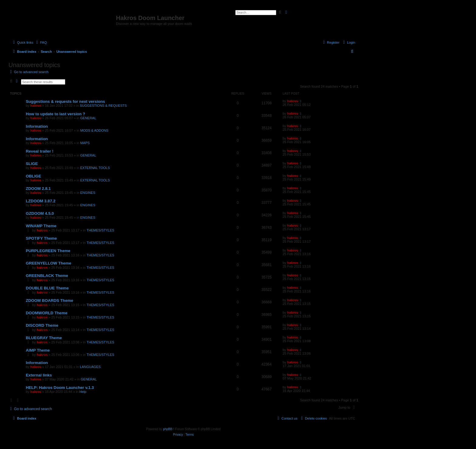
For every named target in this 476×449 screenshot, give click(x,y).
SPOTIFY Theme (41, 238)
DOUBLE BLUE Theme (47, 288)
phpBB (168, 429)
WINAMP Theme (41, 226)
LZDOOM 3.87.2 (41, 201)
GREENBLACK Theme (47, 276)
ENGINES (88, 193)
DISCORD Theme (42, 325)
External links (39, 375)
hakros (36, 106)
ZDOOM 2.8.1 (38, 189)
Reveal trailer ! (40, 151)
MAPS (85, 143)
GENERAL (88, 118)
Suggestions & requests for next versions (65, 101)
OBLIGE (34, 176)
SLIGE (32, 164)
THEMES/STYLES (100, 230)
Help (83, 392)
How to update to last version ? (56, 114)
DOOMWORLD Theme (47, 313)
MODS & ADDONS (94, 130)
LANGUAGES (90, 367)
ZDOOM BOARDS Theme (49, 300)
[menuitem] (41, 42)
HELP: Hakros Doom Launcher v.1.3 (60, 388)
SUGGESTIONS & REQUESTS (103, 106)
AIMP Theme (38, 350)
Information (37, 126)
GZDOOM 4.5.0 (40, 213)
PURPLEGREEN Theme (48, 251)
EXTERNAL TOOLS (95, 168)
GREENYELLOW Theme (48, 263)
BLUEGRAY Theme (44, 338)
